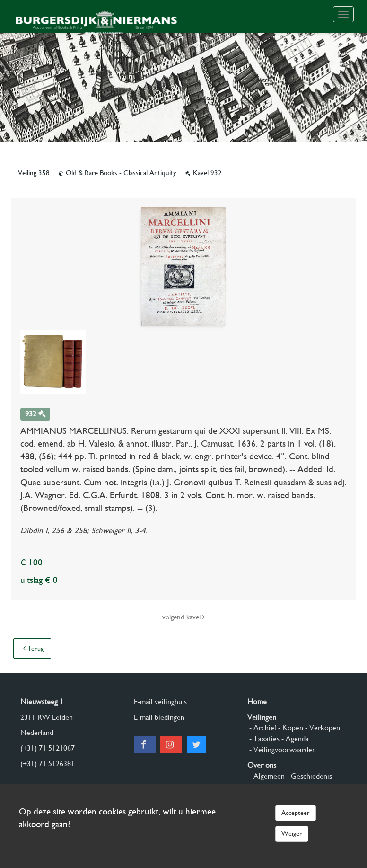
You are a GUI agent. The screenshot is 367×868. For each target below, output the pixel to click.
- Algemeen (266, 776)
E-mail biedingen (159, 717)
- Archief (262, 728)
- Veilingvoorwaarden (282, 749)
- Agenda (294, 738)
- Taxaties (263, 738)
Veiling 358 (35, 173)
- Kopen (290, 728)
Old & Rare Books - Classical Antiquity (118, 173)
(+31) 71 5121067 (48, 748)
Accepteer (296, 813)
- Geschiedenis (308, 776)
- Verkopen (322, 728)
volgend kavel (183, 617)
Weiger (292, 833)
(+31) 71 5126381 (48, 764)
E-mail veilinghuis (160, 702)
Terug (33, 648)
